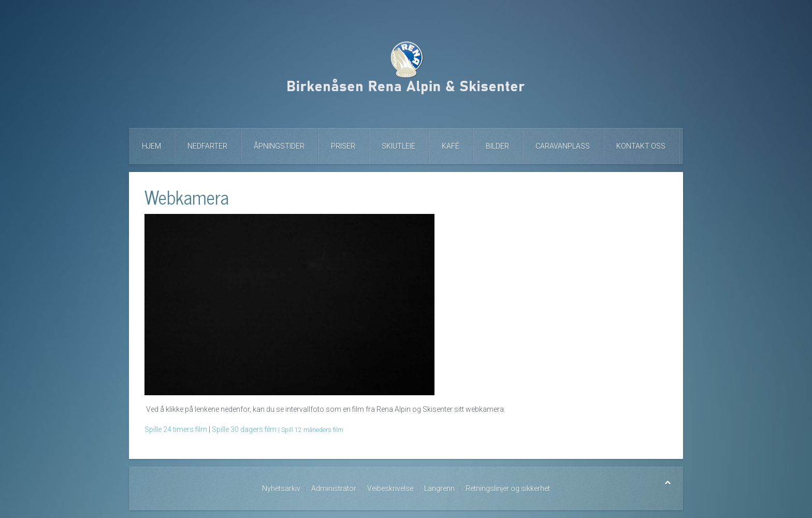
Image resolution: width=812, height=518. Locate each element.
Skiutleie (398, 146)
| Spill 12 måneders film (311, 430)
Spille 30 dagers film (244, 429)
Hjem (151, 146)
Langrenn (439, 488)
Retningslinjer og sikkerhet (508, 488)
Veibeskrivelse (390, 488)
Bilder (497, 146)
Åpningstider (279, 146)
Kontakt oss (641, 146)
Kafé (451, 146)
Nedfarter (207, 146)
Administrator (334, 488)
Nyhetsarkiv (281, 488)
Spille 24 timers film (176, 429)
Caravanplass (563, 146)
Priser (343, 146)
